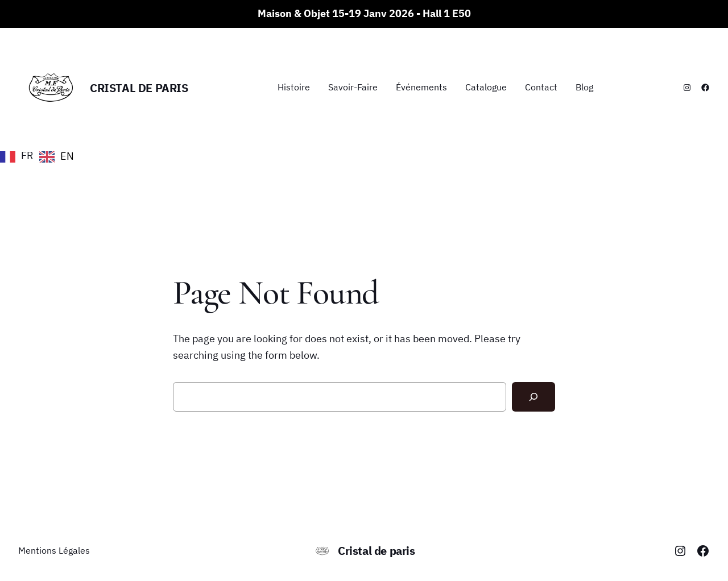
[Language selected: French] (40, 156)
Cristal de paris (139, 88)
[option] (57, 157)
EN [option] (67, 156)
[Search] (533, 397)
